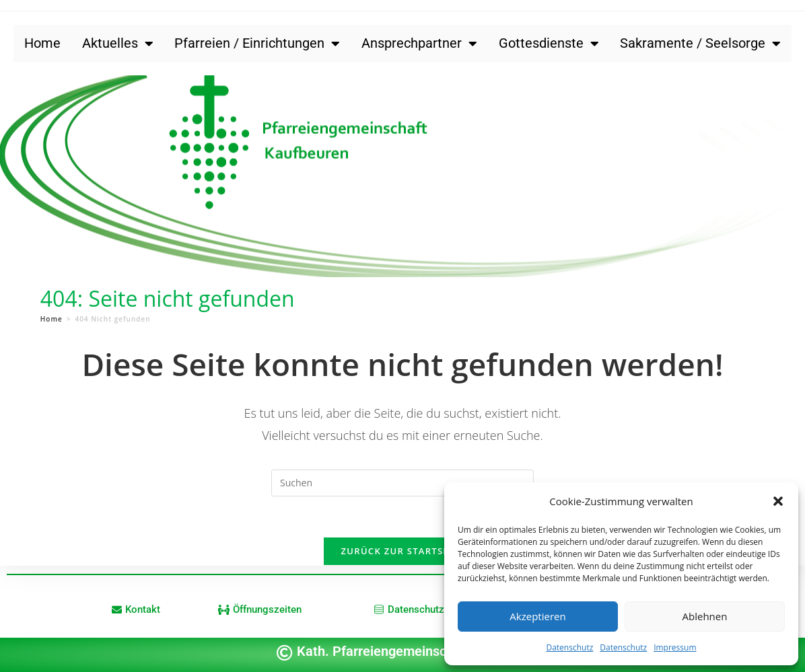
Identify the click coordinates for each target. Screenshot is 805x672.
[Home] (51, 319)
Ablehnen (705, 616)
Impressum (675, 647)
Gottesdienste (549, 44)
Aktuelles (118, 44)
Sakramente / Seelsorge (700, 44)
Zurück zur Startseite (403, 551)
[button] (778, 501)
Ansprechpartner (419, 44)
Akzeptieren (537, 616)
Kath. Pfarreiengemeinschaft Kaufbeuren (420, 651)
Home (42, 43)
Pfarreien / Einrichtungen (257, 44)
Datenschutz (569, 647)
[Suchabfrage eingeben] (403, 483)
